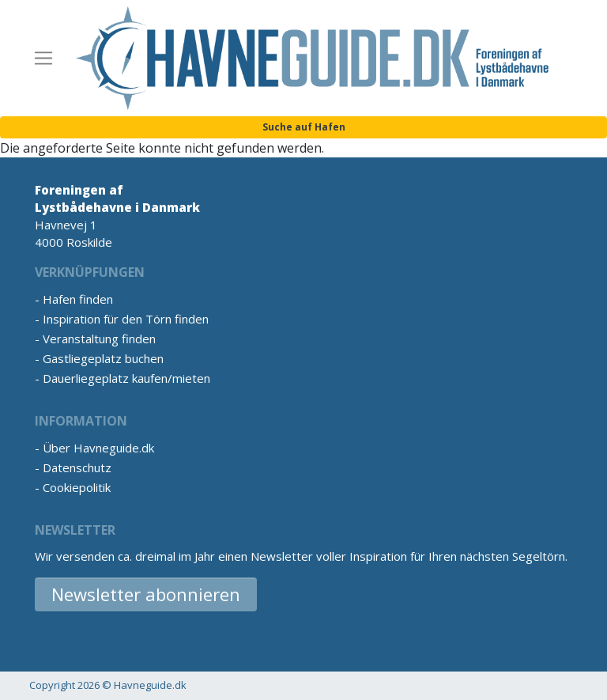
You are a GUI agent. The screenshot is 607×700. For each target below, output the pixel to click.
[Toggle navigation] (43, 59)
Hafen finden (78, 299)
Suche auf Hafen (304, 127)
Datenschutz (77, 467)
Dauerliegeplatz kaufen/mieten (126, 378)
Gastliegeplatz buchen (103, 358)
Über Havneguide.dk (98, 448)
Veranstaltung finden (99, 339)
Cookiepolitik (77, 487)
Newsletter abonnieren (146, 594)
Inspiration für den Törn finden (126, 319)
